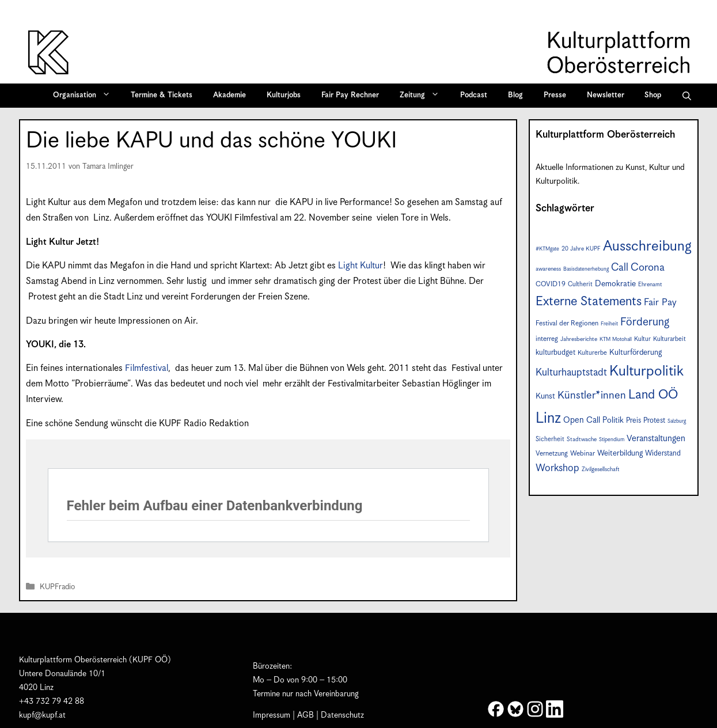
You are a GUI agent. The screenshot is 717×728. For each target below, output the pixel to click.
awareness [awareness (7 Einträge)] (548, 269)
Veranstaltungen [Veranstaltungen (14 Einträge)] (656, 439)
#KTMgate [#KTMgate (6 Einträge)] (547, 249)
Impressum (272, 715)
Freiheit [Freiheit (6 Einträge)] (609, 324)
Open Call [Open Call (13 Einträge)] (582, 420)
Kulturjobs (284, 95)
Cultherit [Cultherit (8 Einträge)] (580, 284)
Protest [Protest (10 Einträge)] (654, 421)
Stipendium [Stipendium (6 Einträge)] (612, 440)
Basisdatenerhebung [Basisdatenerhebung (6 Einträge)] (586, 269)
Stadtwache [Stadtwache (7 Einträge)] (582, 439)
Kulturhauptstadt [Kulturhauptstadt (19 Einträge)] (571, 373)
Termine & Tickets (162, 95)
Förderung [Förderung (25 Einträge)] (645, 322)
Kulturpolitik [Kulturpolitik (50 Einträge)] (646, 371)
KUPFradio (57, 587)
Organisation (86, 96)
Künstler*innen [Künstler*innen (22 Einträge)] (592, 395)
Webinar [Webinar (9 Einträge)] (583, 454)
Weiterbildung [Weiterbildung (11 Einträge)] (620, 453)
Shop (653, 95)
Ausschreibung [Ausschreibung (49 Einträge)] (647, 247)
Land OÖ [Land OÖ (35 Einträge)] (653, 395)
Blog (515, 95)
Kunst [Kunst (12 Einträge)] (545, 396)
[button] (687, 96)
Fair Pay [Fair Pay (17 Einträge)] (660, 303)
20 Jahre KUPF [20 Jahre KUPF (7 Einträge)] (581, 249)
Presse (555, 95)
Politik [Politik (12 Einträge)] (613, 420)
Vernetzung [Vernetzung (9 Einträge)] (552, 454)
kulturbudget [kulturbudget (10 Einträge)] (555, 353)
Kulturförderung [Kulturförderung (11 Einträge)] (636, 352)
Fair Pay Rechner (350, 95)
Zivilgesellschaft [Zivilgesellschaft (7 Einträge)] (601, 469)
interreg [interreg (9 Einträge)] (547, 339)
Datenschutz (342, 715)
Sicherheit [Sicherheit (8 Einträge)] (550, 439)
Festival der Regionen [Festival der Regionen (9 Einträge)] (567, 323)
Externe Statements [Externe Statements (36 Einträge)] (589, 302)
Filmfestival (147, 368)
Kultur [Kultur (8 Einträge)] (642, 339)
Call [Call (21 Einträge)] (620, 268)
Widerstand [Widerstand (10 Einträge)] (663, 454)
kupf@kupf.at (42, 715)
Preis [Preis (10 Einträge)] (633, 421)
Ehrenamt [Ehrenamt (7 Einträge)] (650, 285)
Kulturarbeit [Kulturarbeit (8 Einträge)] (669, 339)
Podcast (474, 95)
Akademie (229, 95)
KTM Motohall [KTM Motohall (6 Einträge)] (616, 340)
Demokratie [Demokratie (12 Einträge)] (615, 284)
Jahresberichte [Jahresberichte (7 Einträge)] (579, 339)
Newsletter (606, 95)
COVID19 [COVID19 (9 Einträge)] (551, 284)
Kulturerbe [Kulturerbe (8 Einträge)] (592, 353)
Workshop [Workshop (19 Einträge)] (557, 468)
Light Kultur (361, 266)
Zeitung (423, 96)
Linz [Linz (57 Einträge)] (548, 418)
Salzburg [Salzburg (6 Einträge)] (677, 421)
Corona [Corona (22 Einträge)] (648, 268)
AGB (306, 715)
